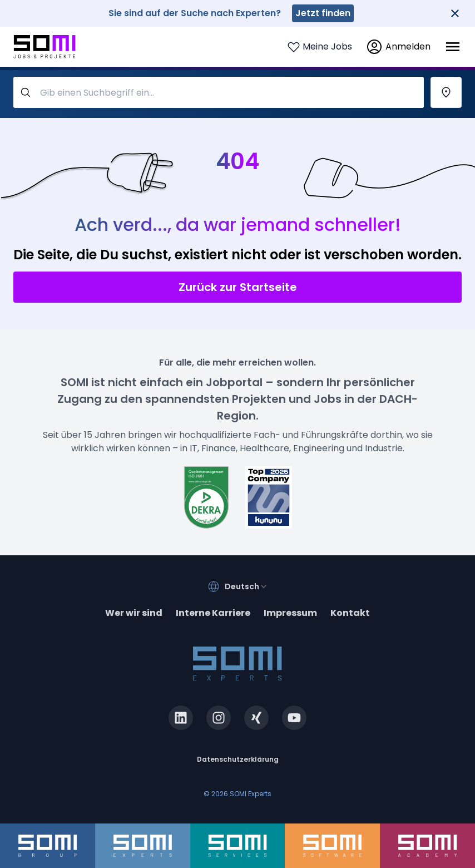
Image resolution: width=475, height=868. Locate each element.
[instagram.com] (219, 718)
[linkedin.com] (181, 718)
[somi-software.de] (332, 846)
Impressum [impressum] (290, 613)
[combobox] (246, 586)
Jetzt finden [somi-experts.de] (323, 13)
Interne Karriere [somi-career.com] (213, 613)
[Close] (455, 13)
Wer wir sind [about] (134, 613)
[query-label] (219, 92)
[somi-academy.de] (427, 846)
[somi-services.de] (238, 846)
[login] (398, 47)
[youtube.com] (294, 718)
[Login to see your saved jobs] (320, 47)
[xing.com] (256, 718)
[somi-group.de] (48, 846)
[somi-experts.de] (143, 846)
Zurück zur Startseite (238, 287)
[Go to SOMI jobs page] (44, 47)
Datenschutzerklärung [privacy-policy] (238, 759)
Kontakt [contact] (350, 613)
